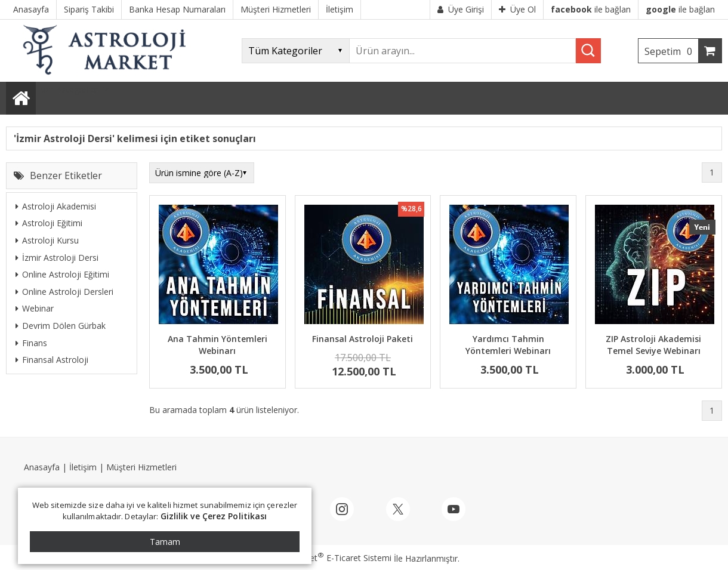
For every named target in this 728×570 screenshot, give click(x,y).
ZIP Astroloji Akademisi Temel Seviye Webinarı (653, 345)
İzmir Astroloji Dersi (57, 258)
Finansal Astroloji (52, 360)
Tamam (165, 542)
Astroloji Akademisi (56, 206)
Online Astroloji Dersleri (64, 292)
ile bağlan (591, 9)
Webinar (35, 308)
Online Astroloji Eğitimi (62, 274)
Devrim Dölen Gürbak (61, 326)
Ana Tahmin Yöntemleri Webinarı (218, 345)
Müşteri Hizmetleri (141, 467)
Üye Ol (517, 9)
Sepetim (671, 51)
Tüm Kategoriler (67, 89)
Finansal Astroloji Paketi (363, 339)
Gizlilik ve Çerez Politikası (214, 516)
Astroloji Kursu (47, 240)
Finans (31, 343)
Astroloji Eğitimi (49, 223)
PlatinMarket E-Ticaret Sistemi (330, 558)
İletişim (83, 467)
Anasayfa (42, 467)
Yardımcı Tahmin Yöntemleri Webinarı (508, 345)
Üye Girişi (461, 9)
